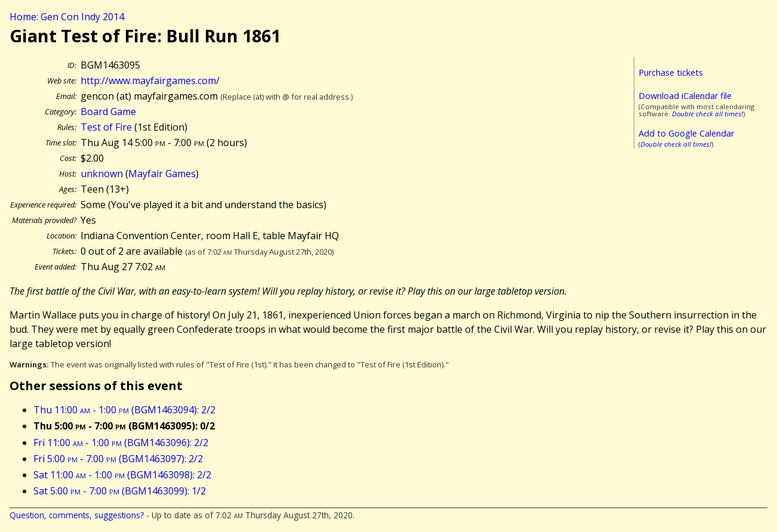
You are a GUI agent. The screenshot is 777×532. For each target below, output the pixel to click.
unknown (102, 174)
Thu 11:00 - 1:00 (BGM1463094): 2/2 (124, 410)
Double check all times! (707, 114)
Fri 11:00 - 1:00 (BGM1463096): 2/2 (121, 443)
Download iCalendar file (685, 96)
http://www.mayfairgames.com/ (150, 81)
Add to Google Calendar (686, 133)
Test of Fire (106, 127)
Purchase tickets (671, 72)
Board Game (108, 112)
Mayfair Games (162, 174)
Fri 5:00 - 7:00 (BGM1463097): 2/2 (118, 459)
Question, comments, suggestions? (77, 515)
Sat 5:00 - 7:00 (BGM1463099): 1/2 (120, 491)
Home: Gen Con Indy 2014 (67, 17)
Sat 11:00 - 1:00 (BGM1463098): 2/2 (122, 475)
